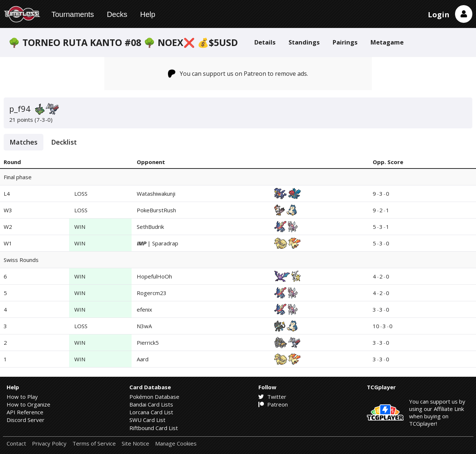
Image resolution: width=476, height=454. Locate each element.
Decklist (64, 142)
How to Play (22, 397)
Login (439, 15)
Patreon (273, 404)
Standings (304, 42)
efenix (144, 309)
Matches (24, 142)
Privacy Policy (49, 444)
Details (265, 42)
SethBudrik (150, 227)
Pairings (345, 42)
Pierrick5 (148, 343)
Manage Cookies (176, 444)
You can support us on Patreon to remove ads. (238, 74)
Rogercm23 (152, 293)
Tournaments (73, 14)
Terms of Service (94, 444)
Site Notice (135, 444)
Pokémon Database (154, 397)
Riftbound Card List (154, 428)
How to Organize (28, 404)
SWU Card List (147, 420)
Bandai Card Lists (151, 404)
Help (148, 14)
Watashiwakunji (156, 194)
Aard (143, 359)
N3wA (144, 326)
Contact (16, 444)
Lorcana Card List (151, 412)
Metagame (387, 42)
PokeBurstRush (156, 210)
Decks (117, 14)
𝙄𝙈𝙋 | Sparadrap (158, 243)
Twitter (272, 397)
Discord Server (26, 420)
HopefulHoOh (154, 276)
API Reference (25, 412)
